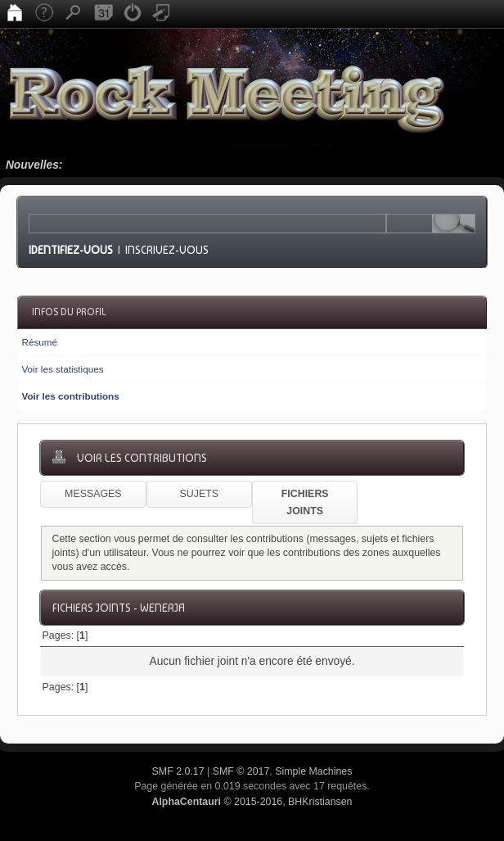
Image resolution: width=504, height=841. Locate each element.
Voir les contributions (70, 396)
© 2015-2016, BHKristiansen (252, 802)
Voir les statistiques (62, 369)
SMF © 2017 (241, 771)
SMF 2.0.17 (178, 771)
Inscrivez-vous (167, 250)
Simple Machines (313, 771)
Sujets (199, 494)
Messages (93, 494)
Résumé (39, 342)
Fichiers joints (305, 502)
